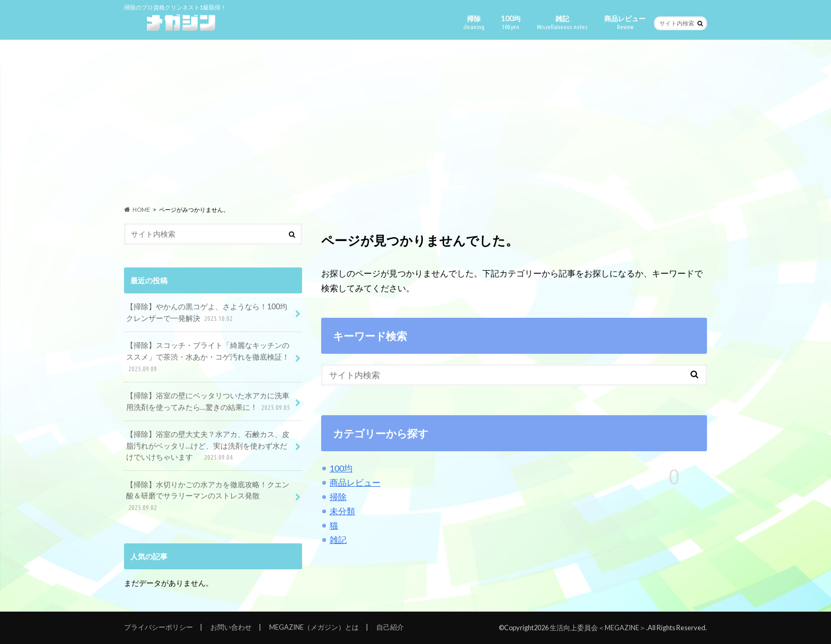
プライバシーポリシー (158, 627)
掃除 (474, 23)
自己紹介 (390, 627)
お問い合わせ (231, 627)
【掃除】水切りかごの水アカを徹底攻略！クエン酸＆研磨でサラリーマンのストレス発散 (208, 497)
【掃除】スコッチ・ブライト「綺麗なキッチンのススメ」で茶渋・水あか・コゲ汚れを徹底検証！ (208, 357)
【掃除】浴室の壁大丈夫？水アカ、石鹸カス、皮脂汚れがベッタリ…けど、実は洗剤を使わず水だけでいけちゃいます (208, 446)
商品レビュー (625, 23)
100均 (511, 23)
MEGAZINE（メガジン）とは (314, 627)
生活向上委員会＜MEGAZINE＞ (598, 628)
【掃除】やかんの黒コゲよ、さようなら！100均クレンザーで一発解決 (207, 313)
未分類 (342, 511)
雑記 (562, 23)
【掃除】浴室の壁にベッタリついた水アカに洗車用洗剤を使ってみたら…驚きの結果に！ (209, 402)
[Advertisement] (415, 122)
